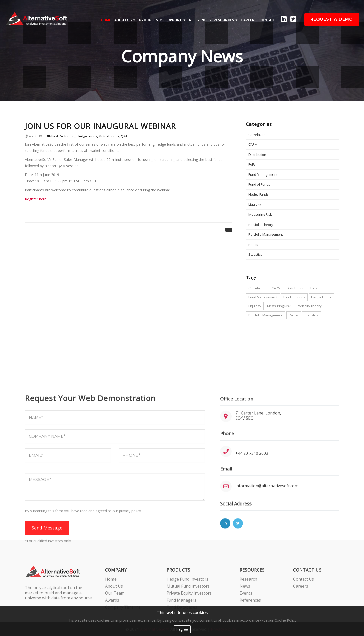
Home (106, 20)
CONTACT (268, 20)
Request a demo (332, 19)
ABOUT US (123, 20)
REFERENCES (200, 20)
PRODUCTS (149, 20)
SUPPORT (174, 20)
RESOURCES (224, 20)
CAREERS (249, 20)
